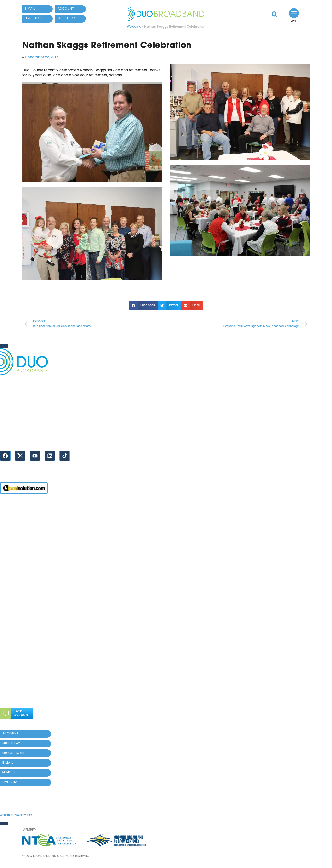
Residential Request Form (22, 571)
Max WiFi (8, 534)
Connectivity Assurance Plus (24, 607)
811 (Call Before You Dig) (22, 589)
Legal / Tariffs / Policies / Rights (26, 625)
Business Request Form (19, 580)
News (5, 598)
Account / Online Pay (18, 507)
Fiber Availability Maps (20, 562)
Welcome (134, 27)
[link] (275, 14)
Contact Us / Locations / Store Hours (31, 439)
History (6, 643)
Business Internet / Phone (21, 516)
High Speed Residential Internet (27, 525)
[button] (143, 306)
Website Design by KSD (16, 816)
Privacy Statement (16, 801)
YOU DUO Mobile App (19, 543)
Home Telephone (15, 552)
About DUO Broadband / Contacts (30, 634)
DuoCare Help (13, 616)
